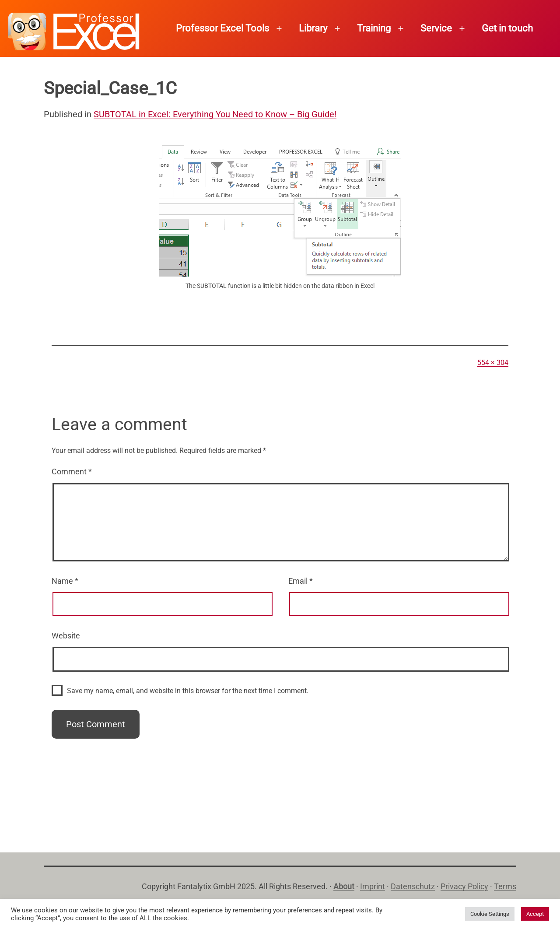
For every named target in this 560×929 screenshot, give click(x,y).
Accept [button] (535, 914)
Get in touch (507, 28)
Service (436, 28)
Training (374, 28)
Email (301, 581)
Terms (505, 886)
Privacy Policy (464, 886)
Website (66, 636)
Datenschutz (413, 886)
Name (65, 581)
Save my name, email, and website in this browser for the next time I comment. (188, 691)
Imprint (373, 886)
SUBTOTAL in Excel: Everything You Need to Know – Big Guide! (215, 114)
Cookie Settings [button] (490, 914)
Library (313, 28)
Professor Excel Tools (222, 28)
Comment (72, 472)
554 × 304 (493, 363)
